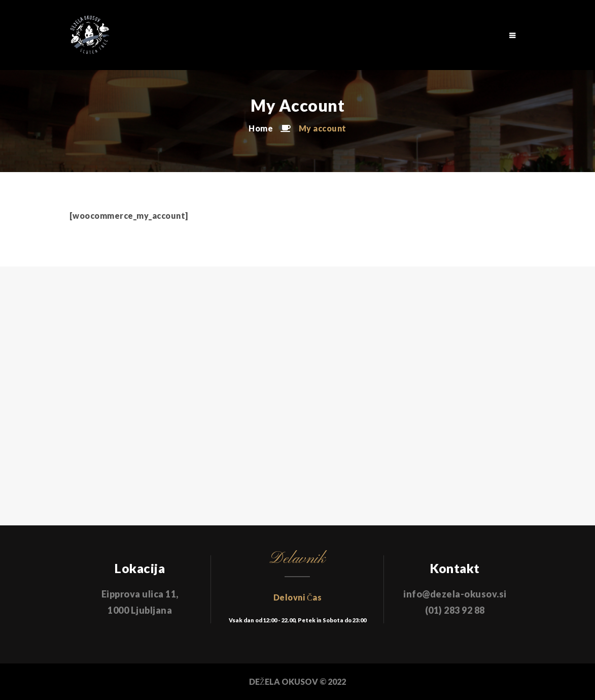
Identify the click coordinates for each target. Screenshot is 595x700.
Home (261, 128)
